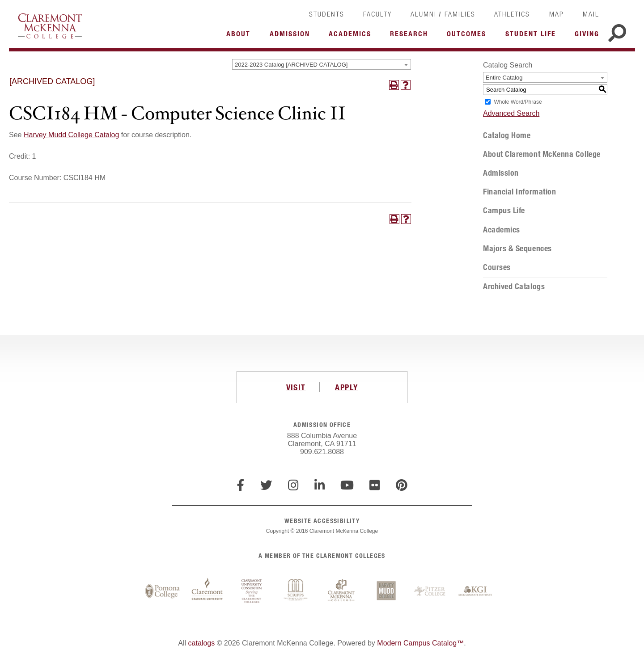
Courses (497, 267)
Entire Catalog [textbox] (504, 78)
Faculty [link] (377, 14)
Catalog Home (507, 135)
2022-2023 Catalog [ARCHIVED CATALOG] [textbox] (291, 65)
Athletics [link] (512, 14)
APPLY (346, 387)
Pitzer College (431, 591)
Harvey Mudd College (386, 591)
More (241, 36)
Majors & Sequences (517, 249)
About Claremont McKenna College (542, 154)
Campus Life (504, 211)
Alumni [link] (424, 14)
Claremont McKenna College (50, 26)
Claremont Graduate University (207, 591)
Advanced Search (511, 113)
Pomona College (162, 591)
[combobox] (322, 64)
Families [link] (460, 14)
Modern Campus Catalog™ (420, 643)
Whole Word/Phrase (518, 102)
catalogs (202, 643)
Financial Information (519, 192)
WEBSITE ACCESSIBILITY (322, 521)
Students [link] (327, 14)
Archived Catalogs (514, 287)
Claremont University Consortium (252, 591)
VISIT (296, 387)
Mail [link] (591, 14)
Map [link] (557, 14)
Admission (501, 173)
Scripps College (297, 591)
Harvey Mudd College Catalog (71, 135)
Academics (502, 230)
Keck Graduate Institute (475, 591)
